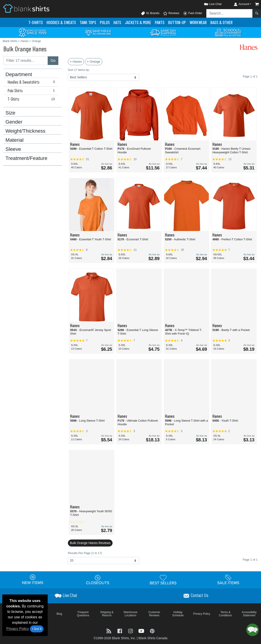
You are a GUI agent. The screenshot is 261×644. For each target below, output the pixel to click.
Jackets (138, 22)
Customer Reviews (154, 614)
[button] (209, 3)
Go (53, 61)
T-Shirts (36, 22)
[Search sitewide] (229, 13)
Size (10, 113)
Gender (14, 122)
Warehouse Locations (131, 614)
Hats (117, 22)
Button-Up (177, 22)
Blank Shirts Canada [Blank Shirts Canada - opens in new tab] (153, 638)
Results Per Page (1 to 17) (85, 553)
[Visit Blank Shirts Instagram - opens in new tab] (131, 631)
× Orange (94, 62)
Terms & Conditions (225, 614)
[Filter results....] (26, 61)
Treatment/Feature (26, 158)
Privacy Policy (18, 629)
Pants (160, 22)
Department (19, 75)
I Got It (37, 629)
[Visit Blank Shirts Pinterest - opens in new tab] (152, 631)
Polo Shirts (32, 91)
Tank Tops (88, 22)
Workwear (198, 22)
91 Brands (150, 13)
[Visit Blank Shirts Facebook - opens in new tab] (120, 631)
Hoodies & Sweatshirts (32, 82)
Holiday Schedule (178, 614)
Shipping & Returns (107, 614)
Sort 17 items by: (79, 70)
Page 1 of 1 (250, 560)
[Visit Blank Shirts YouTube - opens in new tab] (142, 631)
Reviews (171, 13)
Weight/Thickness (25, 131)
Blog (59, 614)
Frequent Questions (83, 614)
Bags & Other (222, 22)
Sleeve (13, 149)
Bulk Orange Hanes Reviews (90, 543)
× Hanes (76, 62)
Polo (105, 22)
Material (15, 140)
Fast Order (193, 13)
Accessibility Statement (249, 614)
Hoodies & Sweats (61, 22)
